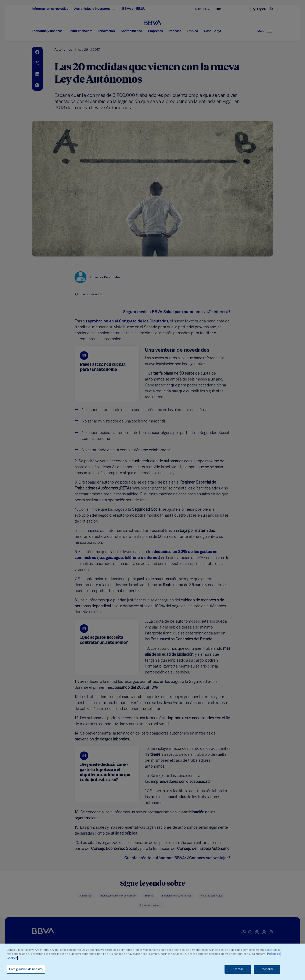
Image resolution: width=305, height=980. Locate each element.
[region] (152, 962)
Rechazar (267, 969)
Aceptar (238, 969)
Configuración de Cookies (26, 969)
